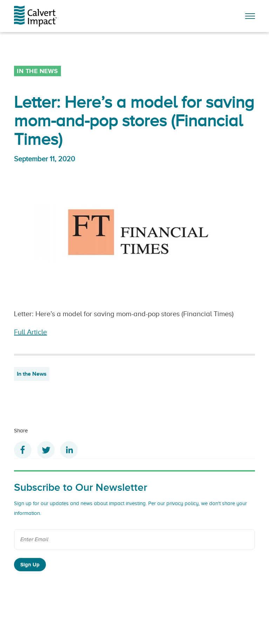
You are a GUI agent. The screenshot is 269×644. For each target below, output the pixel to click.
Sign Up (30, 564)
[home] (40, 16)
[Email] (134, 539)
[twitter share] (46, 450)
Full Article (30, 332)
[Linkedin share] (69, 450)
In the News (32, 374)
